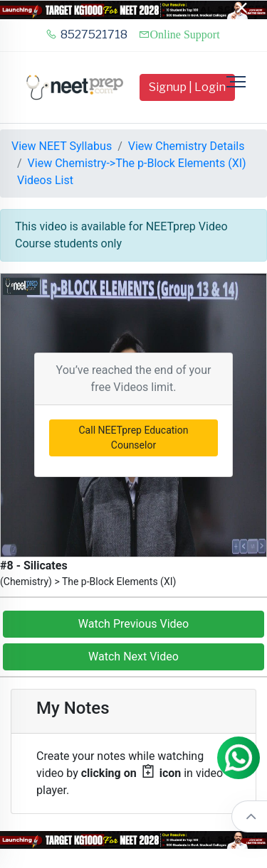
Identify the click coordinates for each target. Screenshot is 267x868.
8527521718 (87, 34)
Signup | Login (187, 87)
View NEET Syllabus (62, 146)
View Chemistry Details (187, 146)
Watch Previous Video (133, 624)
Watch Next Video (133, 657)
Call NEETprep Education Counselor (134, 438)
